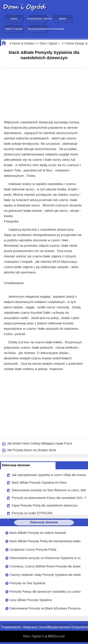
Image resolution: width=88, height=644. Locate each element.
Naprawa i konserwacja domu (36, 627)
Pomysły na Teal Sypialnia (27, 583)
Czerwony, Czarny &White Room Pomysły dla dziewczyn (45, 566)
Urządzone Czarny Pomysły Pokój (33, 550)
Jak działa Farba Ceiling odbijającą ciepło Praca (40, 443)
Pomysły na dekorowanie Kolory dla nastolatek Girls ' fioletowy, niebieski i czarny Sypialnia (49, 498)
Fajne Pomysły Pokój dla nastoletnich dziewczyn (45, 505)
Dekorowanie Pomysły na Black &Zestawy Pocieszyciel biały (45, 608)
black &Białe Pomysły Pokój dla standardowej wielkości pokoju (45, 541)
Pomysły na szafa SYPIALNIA (32, 513)
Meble (63, 19)
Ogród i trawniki (14, 29)
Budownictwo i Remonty (38, 19)
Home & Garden (23, 43)
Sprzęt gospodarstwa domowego (38, 29)
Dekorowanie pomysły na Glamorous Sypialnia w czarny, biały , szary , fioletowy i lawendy (45, 558)
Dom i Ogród (49, 43)
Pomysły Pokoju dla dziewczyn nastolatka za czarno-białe (45, 592)
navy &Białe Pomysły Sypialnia (31, 600)
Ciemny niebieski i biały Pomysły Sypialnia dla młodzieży (45, 575)
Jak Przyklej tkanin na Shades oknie (32, 450)
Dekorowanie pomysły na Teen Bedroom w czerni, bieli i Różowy (49, 490)
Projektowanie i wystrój (12, 627)
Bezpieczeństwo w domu (59, 627)
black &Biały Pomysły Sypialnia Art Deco (39, 483)
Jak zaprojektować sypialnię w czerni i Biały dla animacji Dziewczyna (49, 475)
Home (14, 19)
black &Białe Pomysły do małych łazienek (38, 533)
